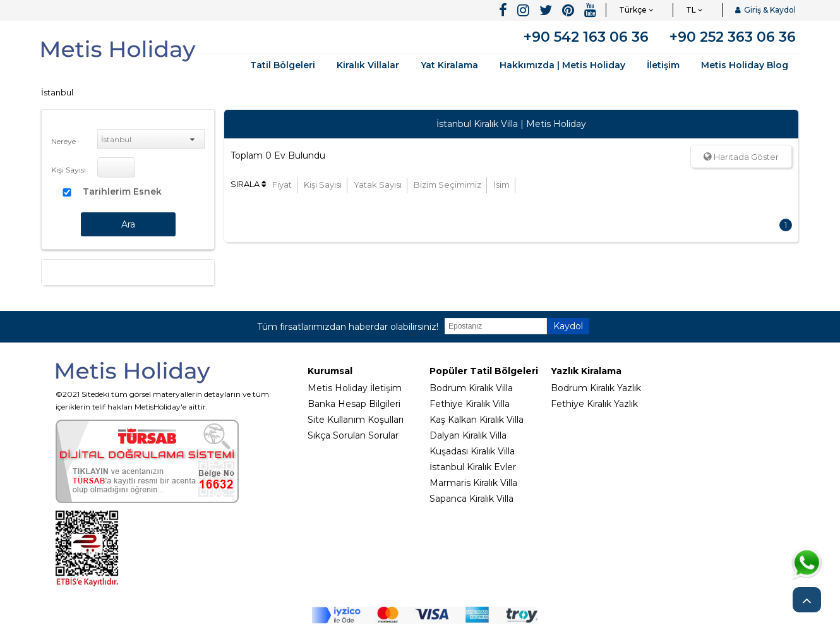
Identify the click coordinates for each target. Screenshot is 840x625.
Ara (128, 224)
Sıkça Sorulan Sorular (353, 435)
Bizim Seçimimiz (447, 185)
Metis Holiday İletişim (355, 388)
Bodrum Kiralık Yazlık (596, 388)
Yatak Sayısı (378, 185)
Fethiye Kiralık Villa (470, 404)
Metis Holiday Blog (745, 65)
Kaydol (568, 326)
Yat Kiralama (449, 65)
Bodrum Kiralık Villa (471, 388)
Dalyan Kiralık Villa (468, 435)
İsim (501, 185)
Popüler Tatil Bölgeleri (484, 371)
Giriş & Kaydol (765, 10)
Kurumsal (330, 371)
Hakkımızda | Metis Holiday (562, 65)
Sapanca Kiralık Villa (471, 499)
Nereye (63, 141)
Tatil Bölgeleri (283, 65)
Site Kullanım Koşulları (356, 420)
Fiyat (282, 185)
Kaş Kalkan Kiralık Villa (477, 420)
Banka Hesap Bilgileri (354, 404)
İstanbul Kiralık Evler (473, 467)
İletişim (663, 65)
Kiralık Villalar (368, 65)
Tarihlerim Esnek (122, 191)
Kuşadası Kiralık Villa (472, 451)
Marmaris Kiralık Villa (473, 483)
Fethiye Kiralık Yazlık (594, 404)
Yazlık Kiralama (586, 371)
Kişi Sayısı (69, 170)
